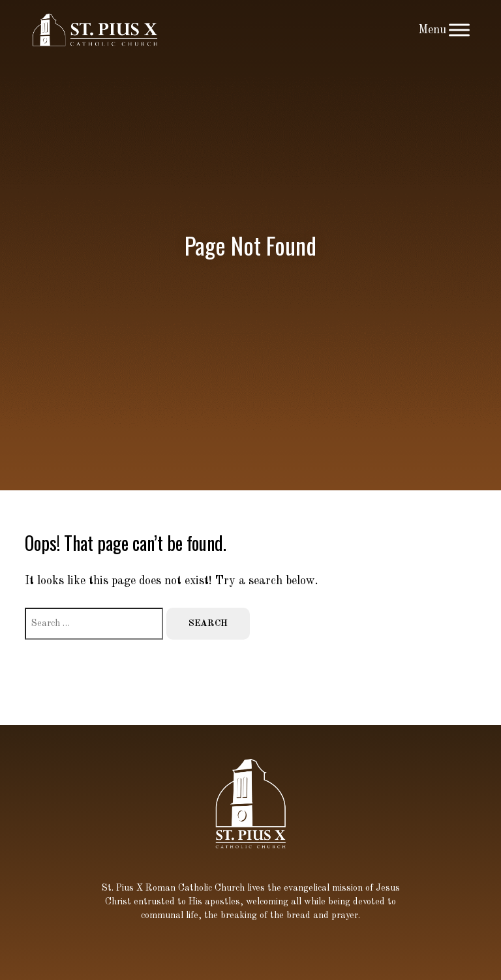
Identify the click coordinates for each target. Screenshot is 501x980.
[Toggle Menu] (459, 30)
